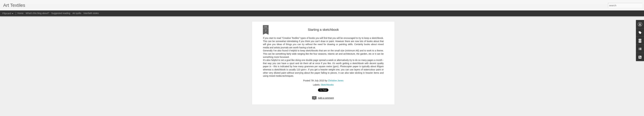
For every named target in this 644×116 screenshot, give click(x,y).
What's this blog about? (37, 13)
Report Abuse (342, 114)
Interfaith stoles (91, 13)
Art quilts (77, 13)
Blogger (332, 114)
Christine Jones (336, 44)
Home (20, 13)
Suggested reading (61, 13)
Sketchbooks (327, 48)
